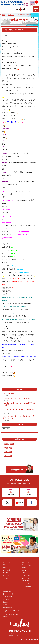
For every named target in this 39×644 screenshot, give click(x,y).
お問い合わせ (6, 599)
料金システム (6, 605)
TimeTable (24, 570)
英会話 (4, 567)
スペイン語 (8, 456)
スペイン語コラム (26, 586)
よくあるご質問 (26, 575)
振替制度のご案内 (7, 597)
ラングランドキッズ (27, 565)
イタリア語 (8, 452)
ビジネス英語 (6, 570)
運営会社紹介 (6, 602)
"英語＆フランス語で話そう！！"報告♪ (17, 398)
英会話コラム (25, 583)
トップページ (6, 562)
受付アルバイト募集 (8, 594)
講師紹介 (24, 568)
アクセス (24, 573)
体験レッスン (25, 562)
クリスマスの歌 (9, 394)
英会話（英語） (10, 444)
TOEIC (4, 565)
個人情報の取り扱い (8, 607)
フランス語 (8, 448)
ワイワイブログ (26, 578)
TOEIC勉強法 (25, 581)
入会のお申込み (7, 591)
